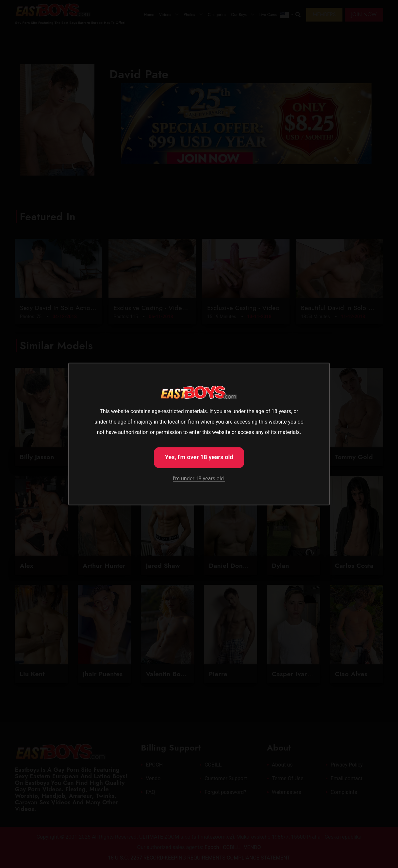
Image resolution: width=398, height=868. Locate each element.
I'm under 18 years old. (199, 479)
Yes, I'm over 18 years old (199, 457)
